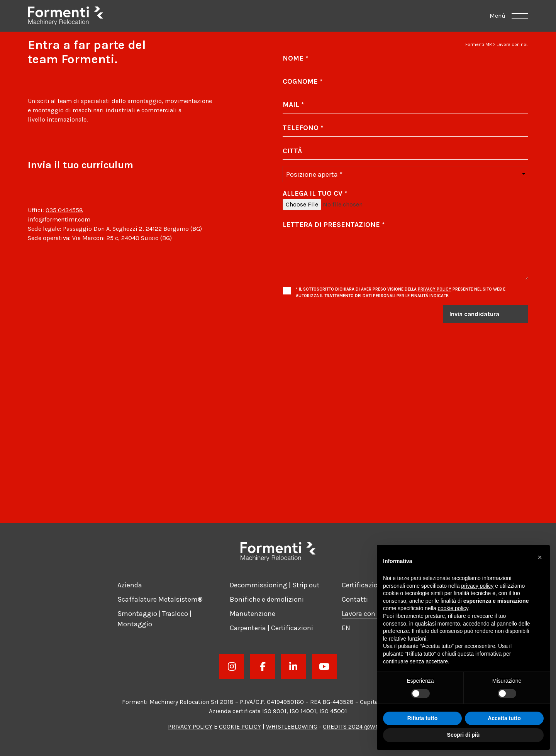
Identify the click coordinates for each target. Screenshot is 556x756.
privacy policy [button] (477, 586)
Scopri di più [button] (464, 735)
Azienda (130, 585)
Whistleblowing (292, 726)
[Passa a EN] (346, 628)
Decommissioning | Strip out (275, 585)
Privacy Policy (435, 289)
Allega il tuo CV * (315, 193)
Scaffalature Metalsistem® (160, 599)
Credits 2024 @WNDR (355, 726)
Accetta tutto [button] (504, 718)
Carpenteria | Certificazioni (271, 628)
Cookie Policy (240, 726)
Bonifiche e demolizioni (267, 599)
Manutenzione (253, 614)
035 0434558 (64, 210)
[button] (540, 557)
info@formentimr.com (59, 219)
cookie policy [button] (453, 608)
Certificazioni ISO (369, 585)
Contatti (355, 599)
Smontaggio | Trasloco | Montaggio (154, 619)
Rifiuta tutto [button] (423, 718)
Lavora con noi (364, 614)
